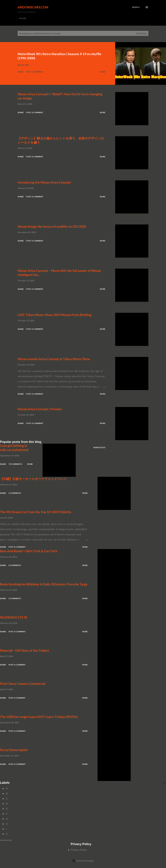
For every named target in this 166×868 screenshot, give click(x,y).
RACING (23, 18)
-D (7, 804)
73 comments (15, 464)
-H (7, 824)
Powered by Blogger (83, 861)
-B (6, 794)
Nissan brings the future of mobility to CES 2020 (52, 226)
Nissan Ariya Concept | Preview (40, 409)
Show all (142, 33)
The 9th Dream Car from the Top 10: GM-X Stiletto (36, 512)
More (103, 72)
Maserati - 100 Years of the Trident (25, 650)
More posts (99, 447)
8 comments (15, 565)
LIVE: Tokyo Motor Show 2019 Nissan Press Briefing (55, 315)
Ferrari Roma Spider (14, 750)
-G (7, 819)
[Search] (136, 7)
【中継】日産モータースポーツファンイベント (33, 479)
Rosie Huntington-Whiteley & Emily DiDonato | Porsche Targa (44, 584)
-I (6, 829)
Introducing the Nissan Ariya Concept (44, 182)
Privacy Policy (79, 850)
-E (6, 809)
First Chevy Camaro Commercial (23, 684)
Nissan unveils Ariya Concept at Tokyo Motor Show (54, 359)
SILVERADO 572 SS (14, 617)
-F (6, 814)
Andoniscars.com (33, 7)
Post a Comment (35, 72)
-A (6, 789)
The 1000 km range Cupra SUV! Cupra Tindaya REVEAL (39, 717)
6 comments (15, 493)
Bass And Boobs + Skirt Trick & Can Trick (29, 551)
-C (7, 799)
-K (6, 834)
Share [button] (21, 72)
